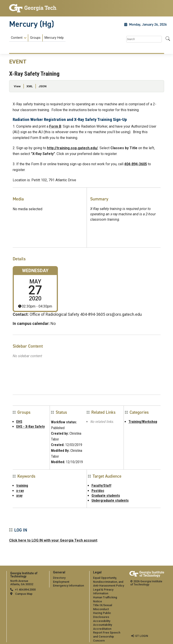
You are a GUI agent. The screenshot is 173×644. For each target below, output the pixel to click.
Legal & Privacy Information (103, 592)
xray (19, 496)
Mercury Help (54, 38)
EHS (19, 422)
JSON (43, 86)
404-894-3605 (136, 164)
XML (30, 86)
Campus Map (24, 594)
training (22, 486)
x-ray (20, 491)
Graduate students (106, 496)
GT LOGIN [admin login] (142, 636)
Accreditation (102, 629)
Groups (35, 38)
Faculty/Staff (101, 486)
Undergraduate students (110, 500)
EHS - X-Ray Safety (31, 427)
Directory (59, 578)
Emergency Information (68, 586)
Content (17, 38)
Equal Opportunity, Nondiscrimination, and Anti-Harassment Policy (109, 582)
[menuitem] (37, 38)
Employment (61, 582)
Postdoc (98, 491)
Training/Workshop (143, 422)
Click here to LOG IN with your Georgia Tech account (53, 540)
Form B (55, 126)
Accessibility (102, 621)
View (17, 86)
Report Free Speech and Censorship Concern (107, 636)
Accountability (103, 625)
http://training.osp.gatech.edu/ (72, 148)
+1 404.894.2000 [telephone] (25, 590)
